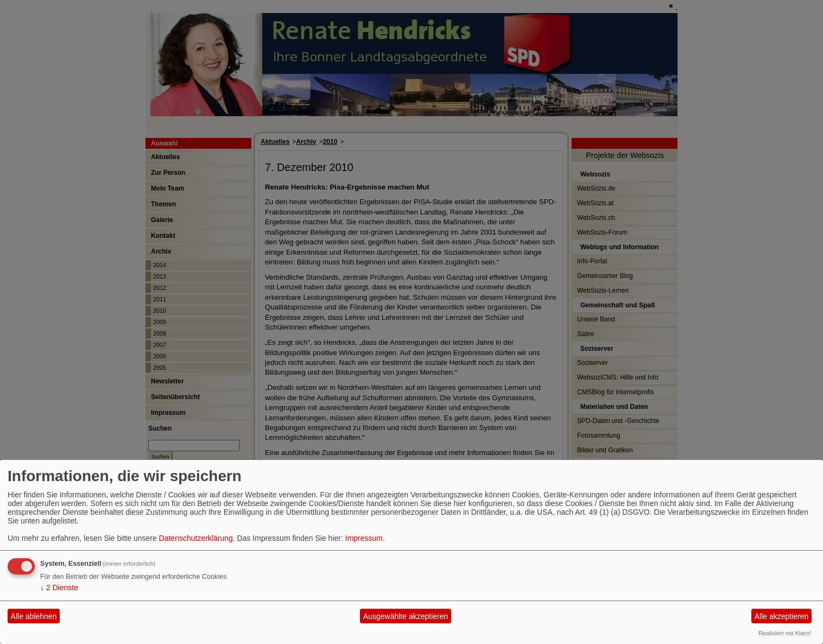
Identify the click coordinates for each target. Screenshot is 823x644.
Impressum (364, 538)
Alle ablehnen (34, 616)
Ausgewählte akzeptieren (406, 616)
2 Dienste (59, 588)
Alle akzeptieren (782, 616)
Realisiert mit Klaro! (785, 633)
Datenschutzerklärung (196, 538)
